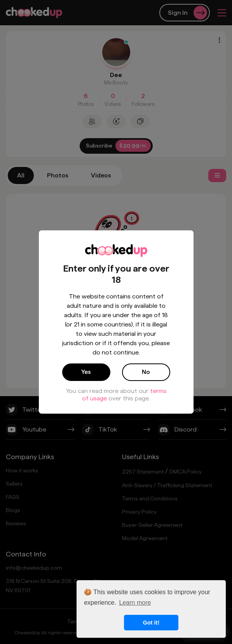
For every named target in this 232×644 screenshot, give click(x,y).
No (146, 372)
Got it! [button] (151, 623)
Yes (86, 372)
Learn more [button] (135, 603)
